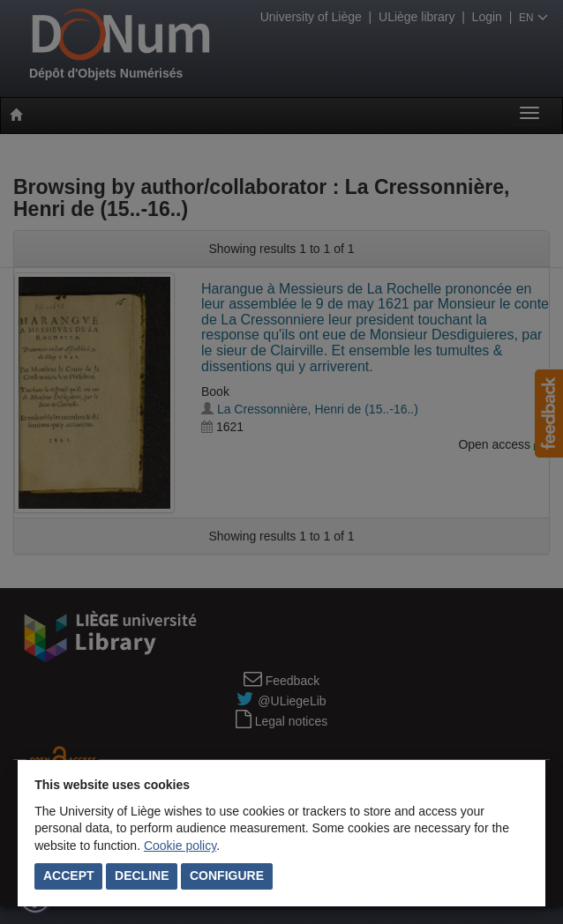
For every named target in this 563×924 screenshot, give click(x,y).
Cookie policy (180, 846)
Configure (227, 876)
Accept (69, 876)
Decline (142, 876)
